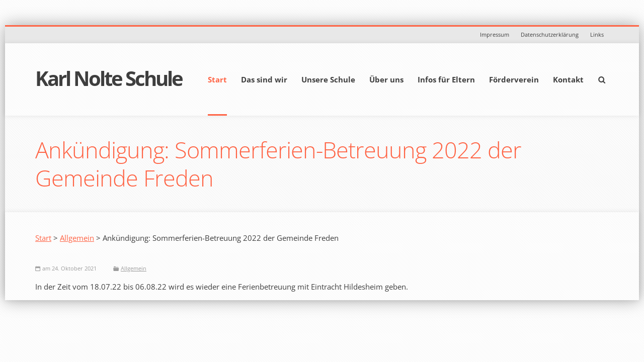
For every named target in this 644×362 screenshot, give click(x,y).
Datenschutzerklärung (550, 34)
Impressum (495, 34)
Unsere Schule (328, 79)
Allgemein (77, 238)
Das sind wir (264, 79)
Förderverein (514, 79)
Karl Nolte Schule (109, 78)
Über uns (386, 79)
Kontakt (568, 79)
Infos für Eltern (446, 79)
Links (597, 34)
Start (217, 79)
